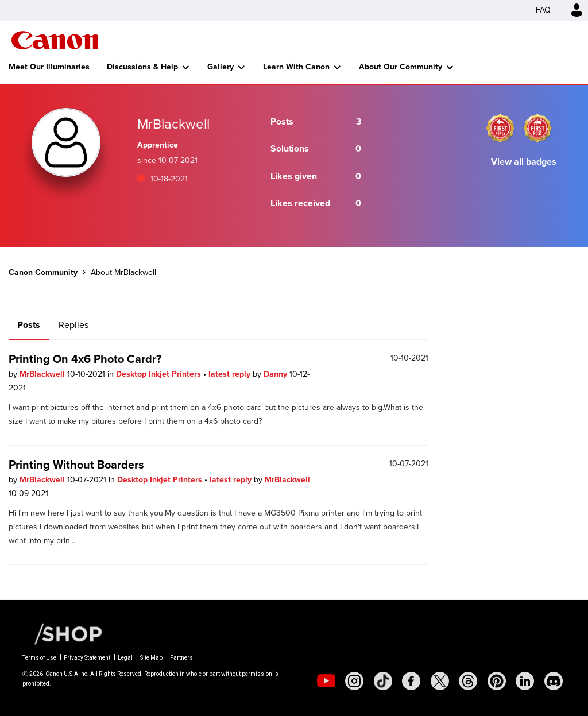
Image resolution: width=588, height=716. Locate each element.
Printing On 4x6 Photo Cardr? (85, 359)
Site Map (151, 658)
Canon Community (55, 40)
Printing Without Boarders (76, 465)
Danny (276, 374)
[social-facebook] (411, 681)
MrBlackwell (43, 374)
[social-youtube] (326, 681)
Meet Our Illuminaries (49, 67)
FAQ (543, 10)
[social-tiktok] (383, 681)
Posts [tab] (29, 325)
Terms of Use (39, 658)
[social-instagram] (354, 681)
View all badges (524, 162)
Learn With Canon (296, 67)
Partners (181, 658)
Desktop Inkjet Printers (160, 374)
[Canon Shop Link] (63, 633)
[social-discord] (554, 681)
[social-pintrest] (497, 681)
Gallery (220, 67)
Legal (125, 658)
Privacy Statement (87, 658)
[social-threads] (468, 681)
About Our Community (401, 67)
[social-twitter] (440, 681)
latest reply (231, 374)
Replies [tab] (73, 325)
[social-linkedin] (525, 681)
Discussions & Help (142, 67)
